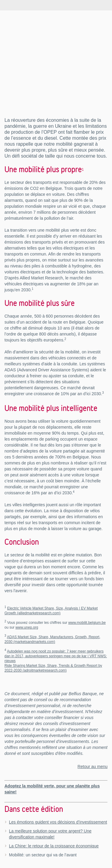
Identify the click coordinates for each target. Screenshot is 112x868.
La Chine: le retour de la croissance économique (54, 846)
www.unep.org (27, 627)
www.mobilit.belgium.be (87, 623)
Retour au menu (93, 767)
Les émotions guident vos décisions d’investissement (58, 822)
